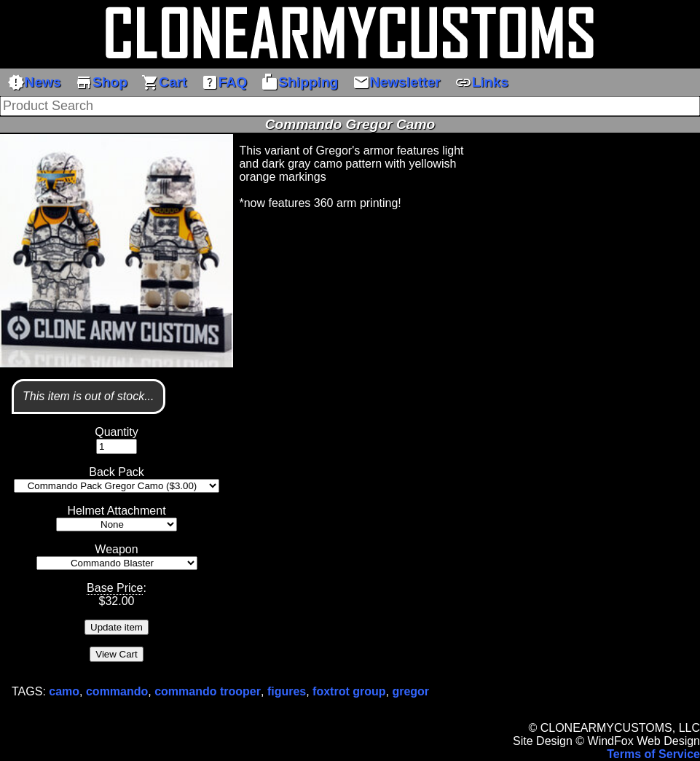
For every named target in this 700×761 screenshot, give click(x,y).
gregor (410, 691)
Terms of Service (653, 754)
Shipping (299, 82)
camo (64, 691)
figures (287, 691)
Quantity (117, 432)
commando (117, 691)
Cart (164, 82)
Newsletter (397, 82)
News (34, 82)
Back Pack (117, 472)
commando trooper (208, 691)
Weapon (116, 549)
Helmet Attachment (116, 511)
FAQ (224, 82)
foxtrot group (349, 691)
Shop (101, 82)
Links (481, 82)
